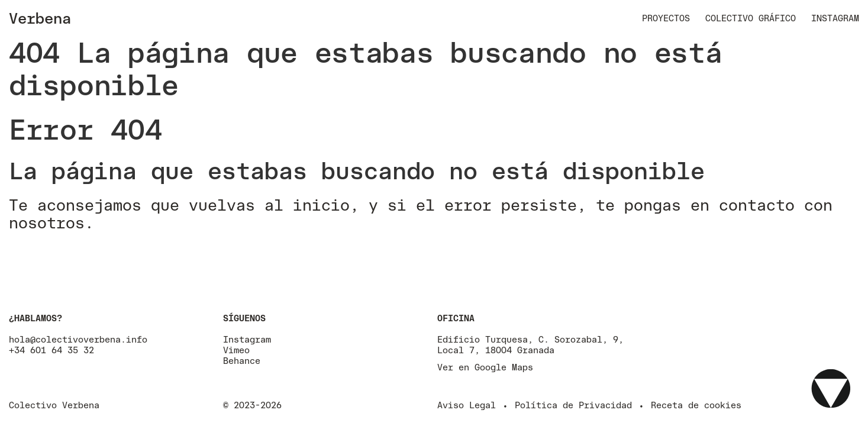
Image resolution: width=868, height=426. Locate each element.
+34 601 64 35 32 (51, 350)
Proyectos (666, 18)
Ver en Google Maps (485, 367)
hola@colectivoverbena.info (78, 339)
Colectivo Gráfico (751, 18)
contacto (757, 205)
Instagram (835, 18)
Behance (242, 361)
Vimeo (236, 350)
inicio (321, 205)
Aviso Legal (467, 405)
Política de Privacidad (573, 405)
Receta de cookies (696, 405)
